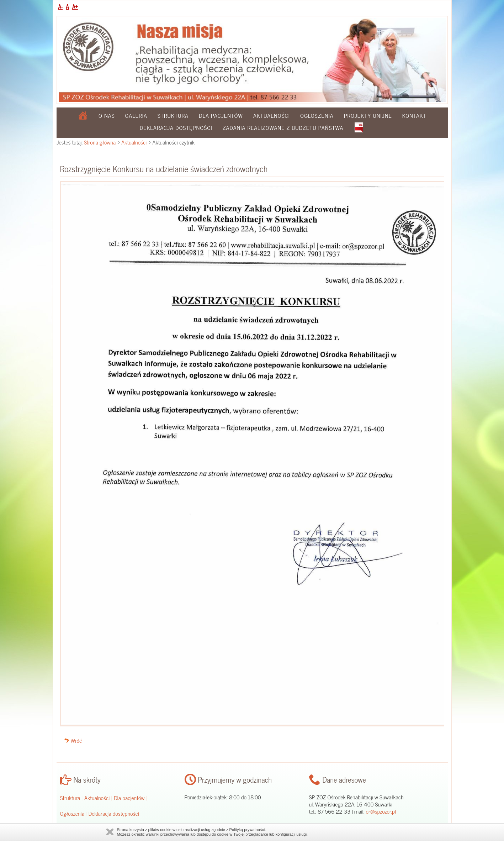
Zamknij (110, 832)
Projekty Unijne (368, 115)
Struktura (173, 115)
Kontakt (414, 115)
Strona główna (100, 142)
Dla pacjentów (221, 115)
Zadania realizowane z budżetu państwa (283, 127)
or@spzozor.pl (381, 811)
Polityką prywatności (247, 830)
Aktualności (272, 115)
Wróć (76, 740)
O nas (107, 115)
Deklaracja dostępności (176, 127)
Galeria (136, 115)
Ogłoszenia (317, 115)
